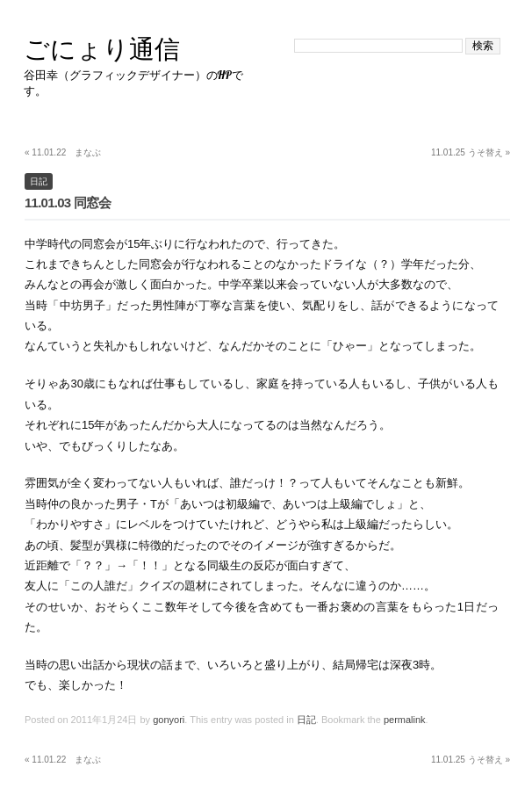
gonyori (169, 720)
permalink (405, 720)
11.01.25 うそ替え (471, 152)
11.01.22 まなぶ (63, 152)
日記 (39, 181)
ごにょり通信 (102, 49)
